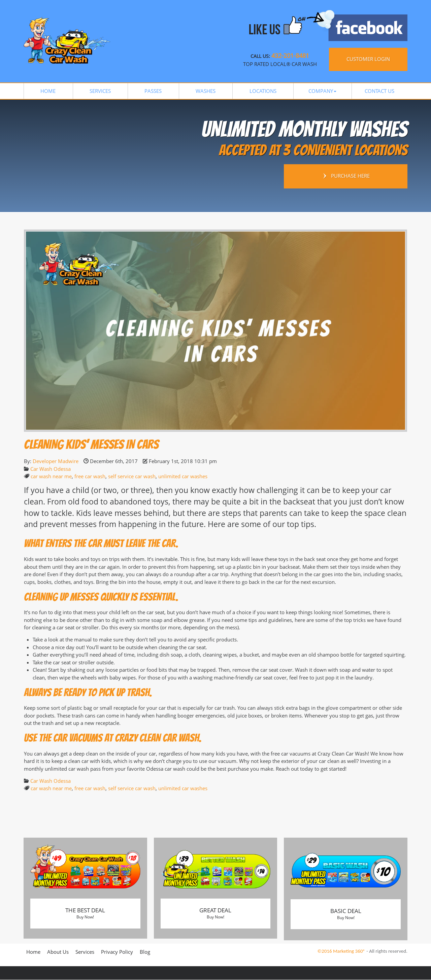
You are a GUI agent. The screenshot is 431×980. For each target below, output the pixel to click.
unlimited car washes (183, 476)
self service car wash (132, 476)
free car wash (90, 476)
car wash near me (51, 476)
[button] (323, 91)
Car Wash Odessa (51, 469)
